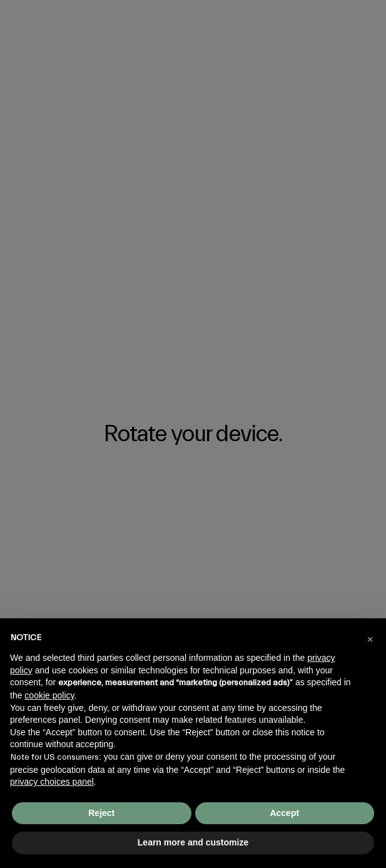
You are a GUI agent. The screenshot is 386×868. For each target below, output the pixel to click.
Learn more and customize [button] (193, 842)
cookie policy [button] (49, 695)
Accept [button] (284, 813)
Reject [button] (101, 813)
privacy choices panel (52, 782)
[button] (370, 638)
